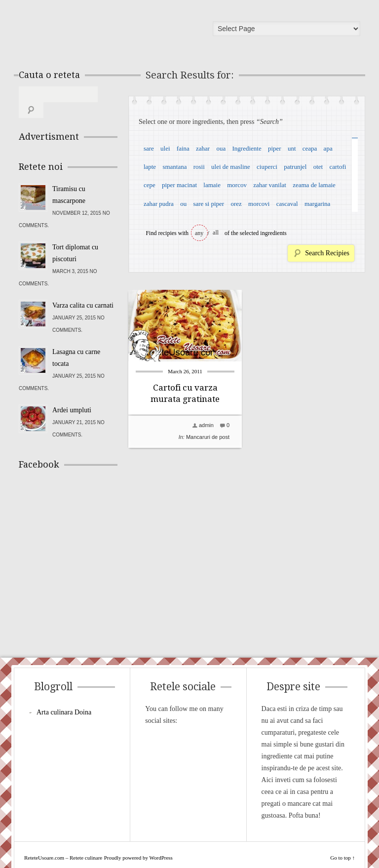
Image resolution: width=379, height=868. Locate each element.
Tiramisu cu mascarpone (69, 179)
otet (318, 167)
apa (328, 148)
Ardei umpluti (72, 394)
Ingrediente (246, 148)
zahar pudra (159, 204)
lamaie (212, 185)
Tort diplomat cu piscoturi (75, 237)
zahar (203, 148)
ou (183, 204)
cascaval (287, 204)
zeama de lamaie (314, 185)
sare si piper (208, 204)
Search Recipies (327, 253)
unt (292, 148)
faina (183, 148)
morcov (237, 185)
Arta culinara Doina (64, 696)
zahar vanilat (270, 185)
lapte (150, 167)
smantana (174, 167)
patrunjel (295, 167)
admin (206, 425)
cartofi (338, 167)
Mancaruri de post (208, 437)
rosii (199, 167)
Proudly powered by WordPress (138, 842)
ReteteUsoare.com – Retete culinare (90, 31)
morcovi (259, 204)
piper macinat (179, 185)
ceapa (310, 148)
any (199, 233)
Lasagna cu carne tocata (76, 342)
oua (221, 148)
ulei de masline (231, 167)
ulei (165, 148)
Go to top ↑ (342, 842)
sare (149, 148)
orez (236, 204)
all (216, 233)
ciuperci (267, 167)
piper (275, 148)
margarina (317, 204)
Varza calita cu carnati (83, 290)
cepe (150, 185)
